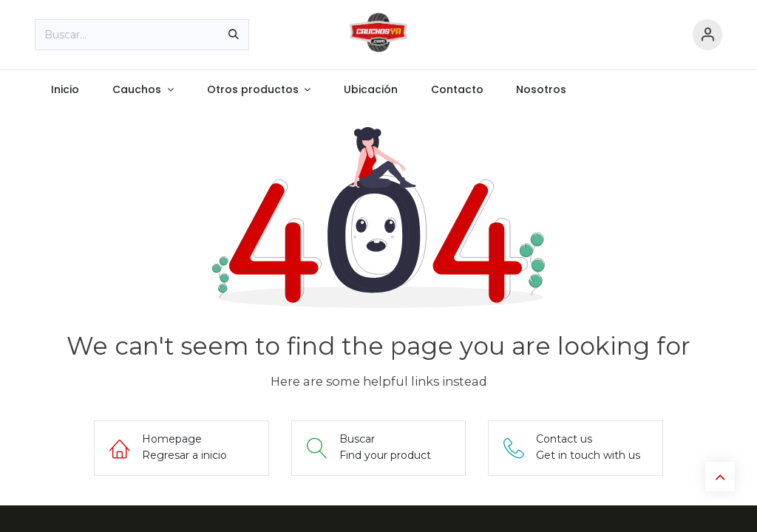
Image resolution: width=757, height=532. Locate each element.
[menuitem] (65, 90)
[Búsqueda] (234, 35)
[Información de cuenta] (707, 35)
